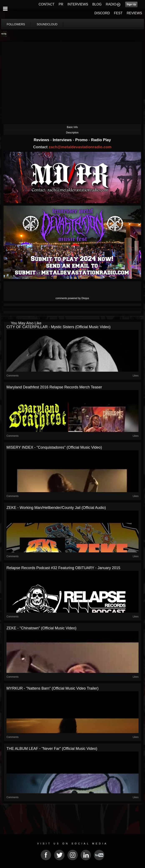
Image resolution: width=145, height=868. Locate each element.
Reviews (42, 140)
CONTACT (47, 4)
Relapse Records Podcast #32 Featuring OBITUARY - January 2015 (63, 568)
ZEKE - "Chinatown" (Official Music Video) (41, 628)
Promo (82, 140)
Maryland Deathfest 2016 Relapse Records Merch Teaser (54, 387)
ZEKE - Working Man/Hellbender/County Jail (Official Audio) (56, 508)
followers (16, 24)
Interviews (63, 140)
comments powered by (72, 298)
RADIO (111, 4)
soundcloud (47, 24)
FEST (118, 13)
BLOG (97, 4)
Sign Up (131, 4)
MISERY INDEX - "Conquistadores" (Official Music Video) (54, 447)
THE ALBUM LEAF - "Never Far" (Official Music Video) (52, 749)
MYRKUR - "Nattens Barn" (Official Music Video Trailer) (52, 688)
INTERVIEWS (78, 4)
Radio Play (101, 140)
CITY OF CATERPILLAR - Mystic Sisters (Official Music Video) (59, 327)
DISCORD (102, 13)
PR (61, 4)
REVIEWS (134, 13)
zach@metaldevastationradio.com (80, 147)
